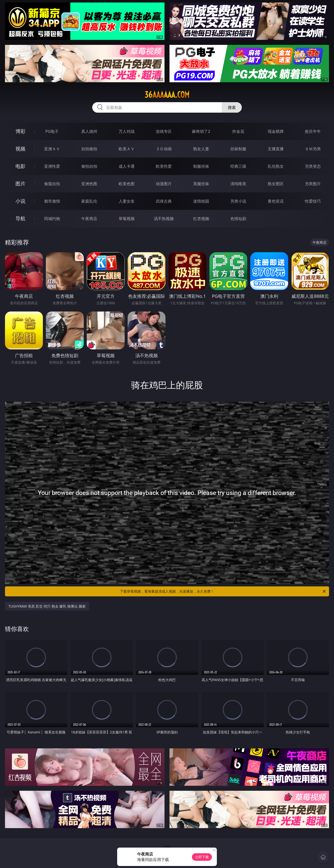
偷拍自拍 (89, 166)
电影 (20, 166)
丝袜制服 (238, 149)
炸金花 (238, 131)
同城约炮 (52, 219)
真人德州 (89, 131)
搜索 (232, 107)
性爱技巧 (313, 201)
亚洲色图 (89, 184)
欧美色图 (127, 184)
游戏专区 (164, 131)
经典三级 (238, 166)
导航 (20, 218)
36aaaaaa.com (167, 95)
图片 (20, 184)
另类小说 (238, 201)
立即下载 (202, 857)
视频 (20, 149)
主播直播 (276, 149)
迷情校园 (201, 201)
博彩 (20, 131)
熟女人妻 (201, 149)
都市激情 (52, 201)
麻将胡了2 (201, 131)
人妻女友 (127, 201)
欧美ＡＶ (127, 149)
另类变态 (313, 166)
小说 (20, 201)
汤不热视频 (164, 219)
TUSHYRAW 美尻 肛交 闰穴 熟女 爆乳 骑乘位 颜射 (47, 606)
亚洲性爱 (52, 166)
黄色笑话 (276, 201)
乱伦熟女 (276, 166)
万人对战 (127, 131)
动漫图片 (164, 184)
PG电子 (52, 131)
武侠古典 (164, 201)
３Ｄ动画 (164, 149)
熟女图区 (276, 184)
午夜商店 (89, 219)
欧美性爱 (164, 166)
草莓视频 (127, 219)
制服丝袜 (201, 166)
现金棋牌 (276, 131)
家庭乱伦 (89, 201)
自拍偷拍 (89, 149)
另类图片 (313, 184)
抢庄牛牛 (313, 131)
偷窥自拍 (52, 184)
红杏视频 (201, 219)
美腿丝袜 (201, 184)
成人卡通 (127, 166)
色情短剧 (238, 219)
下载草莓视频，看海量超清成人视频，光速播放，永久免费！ (223, 591)
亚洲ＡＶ (52, 149)
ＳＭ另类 (313, 149)
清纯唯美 (238, 184)
